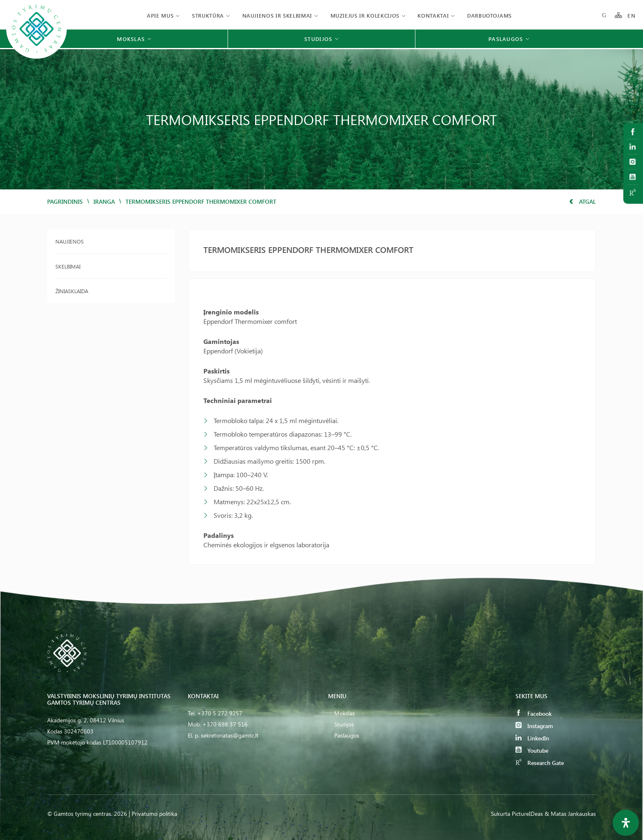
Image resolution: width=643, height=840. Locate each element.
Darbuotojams (489, 15)
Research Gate (540, 763)
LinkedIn (532, 738)
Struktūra (208, 15)
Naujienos (70, 241)
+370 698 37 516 (225, 724)
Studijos (344, 724)
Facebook (534, 714)
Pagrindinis (65, 201)
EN (632, 15)
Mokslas (344, 713)
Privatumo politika (154, 814)
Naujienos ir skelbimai (277, 15)
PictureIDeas (527, 814)
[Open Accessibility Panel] (626, 823)
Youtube (532, 750)
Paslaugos (347, 735)
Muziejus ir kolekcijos (365, 15)
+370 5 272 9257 (220, 713)
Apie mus (160, 15)
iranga (104, 201)
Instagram (534, 726)
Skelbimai (68, 266)
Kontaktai (433, 15)
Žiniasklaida (72, 291)
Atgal (583, 201)
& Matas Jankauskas (570, 814)
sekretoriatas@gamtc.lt (230, 735)
